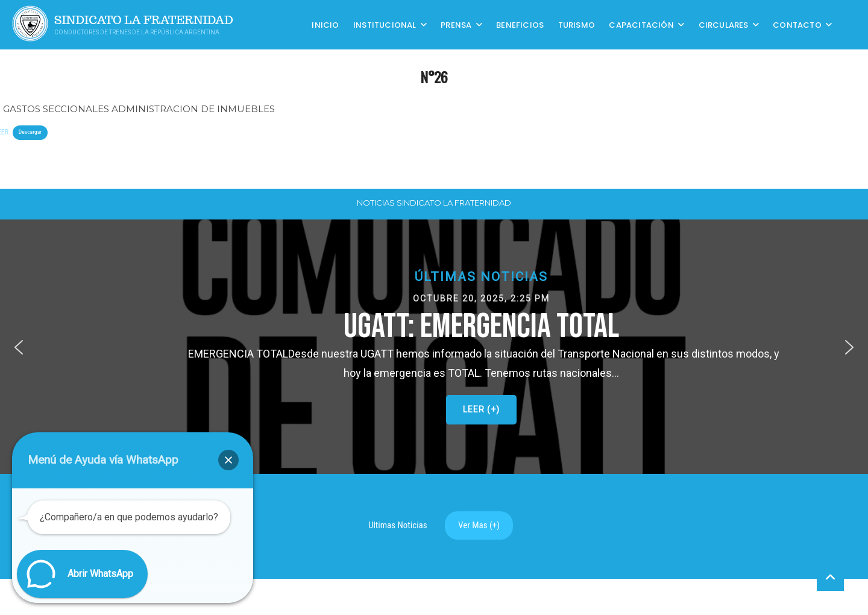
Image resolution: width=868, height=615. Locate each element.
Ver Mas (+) (479, 525)
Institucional (385, 24)
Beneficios (520, 24)
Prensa (456, 24)
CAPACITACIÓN (641, 24)
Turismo (577, 24)
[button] (19, 347)
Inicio (325, 24)
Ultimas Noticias (398, 525)
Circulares (724, 24)
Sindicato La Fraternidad (144, 20)
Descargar (30, 132)
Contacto (797, 24)
